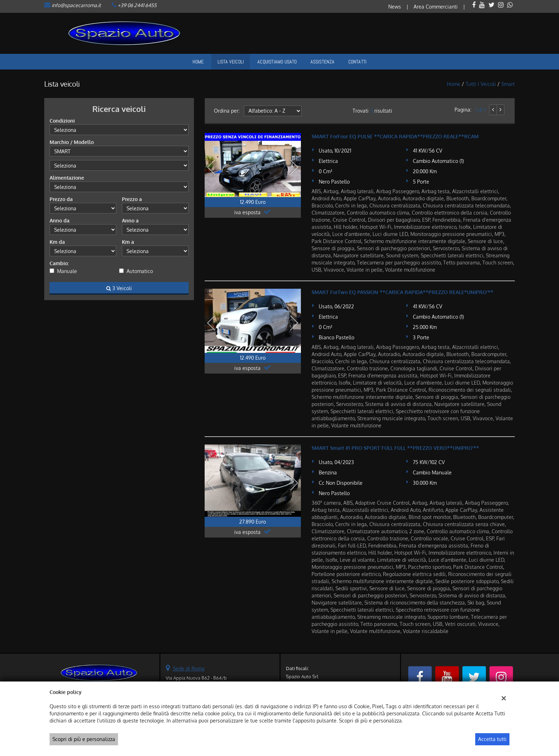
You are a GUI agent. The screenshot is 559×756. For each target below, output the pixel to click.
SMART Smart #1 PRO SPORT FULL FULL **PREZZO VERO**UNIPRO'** (395, 448)
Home (198, 62)
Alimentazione (67, 178)
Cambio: (59, 263)
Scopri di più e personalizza (84, 739)
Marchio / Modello (72, 142)
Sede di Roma (189, 668)
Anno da (60, 220)
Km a (128, 242)
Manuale (67, 271)
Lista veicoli (231, 62)
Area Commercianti (436, 7)
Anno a (130, 220)
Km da (57, 242)
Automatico (140, 271)
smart (508, 84)
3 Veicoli (119, 288)
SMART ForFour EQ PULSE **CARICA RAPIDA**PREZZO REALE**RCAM (395, 136)
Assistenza (323, 62)
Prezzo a (132, 199)
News (395, 7)
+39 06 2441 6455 (137, 5)
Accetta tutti (492, 739)
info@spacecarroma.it (76, 5)
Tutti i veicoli (481, 84)
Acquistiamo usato (277, 62)
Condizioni (62, 121)
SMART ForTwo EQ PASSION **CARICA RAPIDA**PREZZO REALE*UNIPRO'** (402, 292)
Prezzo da (61, 199)
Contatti (358, 62)
